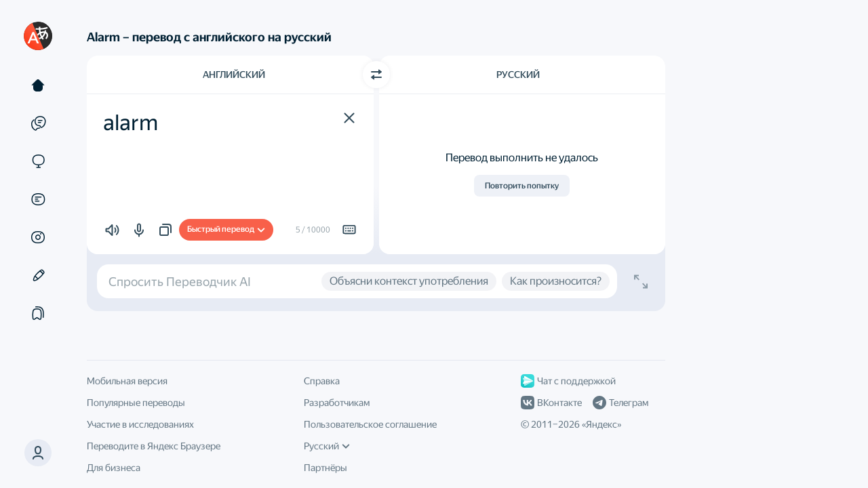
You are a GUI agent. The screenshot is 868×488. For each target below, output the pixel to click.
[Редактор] (38, 275)
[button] (38, 453)
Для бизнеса (114, 468)
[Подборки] (38, 313)
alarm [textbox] (131, 123)
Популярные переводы (136, 403)
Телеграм (620, 403)
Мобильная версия (127, 381)
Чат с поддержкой (568, 381)
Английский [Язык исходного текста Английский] (234, 75)
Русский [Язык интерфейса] (327, 446)
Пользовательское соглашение (370, 424)
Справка (322, 381)
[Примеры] (38, 123)
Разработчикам (337, 403)
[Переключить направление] (376, 75)
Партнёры (325, 468)
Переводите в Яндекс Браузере (154, 446)
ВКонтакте (551, 403)
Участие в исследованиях (140, 424)
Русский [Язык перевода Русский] (518, 75)
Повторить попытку (522, 186)
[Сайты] (38, 161)
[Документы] (38, 199)
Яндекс (601, 424)
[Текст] (38, 85)
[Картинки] (38, 237)
